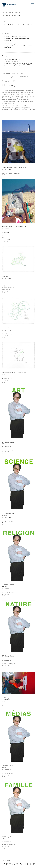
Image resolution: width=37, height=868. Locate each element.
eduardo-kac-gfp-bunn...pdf (11, 77)
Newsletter (6, 861)
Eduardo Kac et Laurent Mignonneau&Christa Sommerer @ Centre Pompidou (17, 39)
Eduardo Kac (8, 25)
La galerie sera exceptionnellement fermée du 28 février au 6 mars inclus (18, 46)
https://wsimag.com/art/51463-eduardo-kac (19, 63)
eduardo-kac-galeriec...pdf (14, 65)
